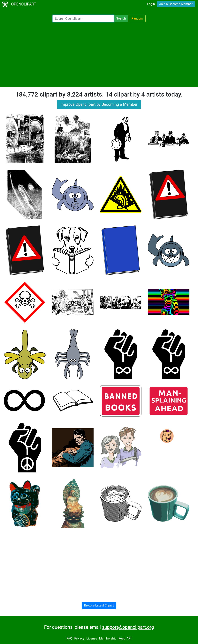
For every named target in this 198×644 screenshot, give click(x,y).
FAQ (69, 638)
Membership (108, 638)
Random (137, 18)
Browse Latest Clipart (99, 605)
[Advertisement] (99, 55)
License (92, 638)
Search (121, 18)
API (129, 638)
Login (151, 4)
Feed (122, 638)
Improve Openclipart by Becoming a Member (99, 104)
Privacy (79, 638)
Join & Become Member (176, 4)
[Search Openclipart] (83, 19)
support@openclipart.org (128, 627)
